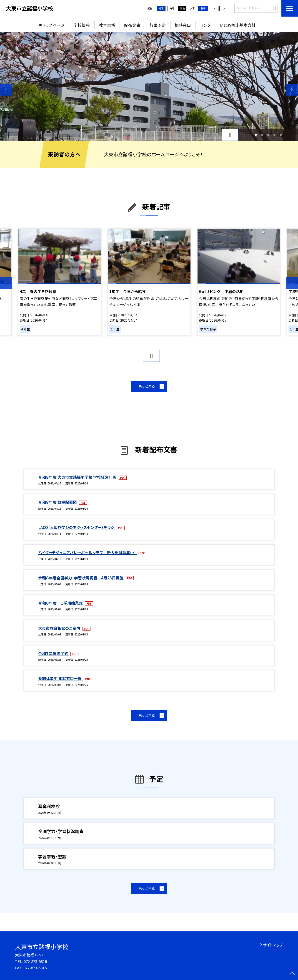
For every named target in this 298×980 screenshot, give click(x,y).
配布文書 (132, 25)
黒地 (182, 8)
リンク (205, 25)
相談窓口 (183, 25)
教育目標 (107, 25)
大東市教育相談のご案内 (60, 628)
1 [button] (256, 135)
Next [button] (292, 89)
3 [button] (268, 135)
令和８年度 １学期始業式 (61, 603)
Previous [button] (6, 89)
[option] (149, 87)
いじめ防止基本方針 (238, 25)
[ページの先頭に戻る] (292, 974)
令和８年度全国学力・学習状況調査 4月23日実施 (81, 578)
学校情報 (82, 25)
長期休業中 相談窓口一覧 (60, 678)
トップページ (53, 25)
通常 (161, 8)
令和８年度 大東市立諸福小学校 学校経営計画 (78, 477)
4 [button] (274, 135)
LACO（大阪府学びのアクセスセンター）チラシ (77, 527)
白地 (172, 8)
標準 (203, 8)
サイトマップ (273, 945)
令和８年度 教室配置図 (58, 502)
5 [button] (281, 135)
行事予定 (158, 25)
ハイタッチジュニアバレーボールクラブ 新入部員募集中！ (88, 553)
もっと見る (147, 386)
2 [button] (262, 135)
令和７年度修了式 (54, 653)
